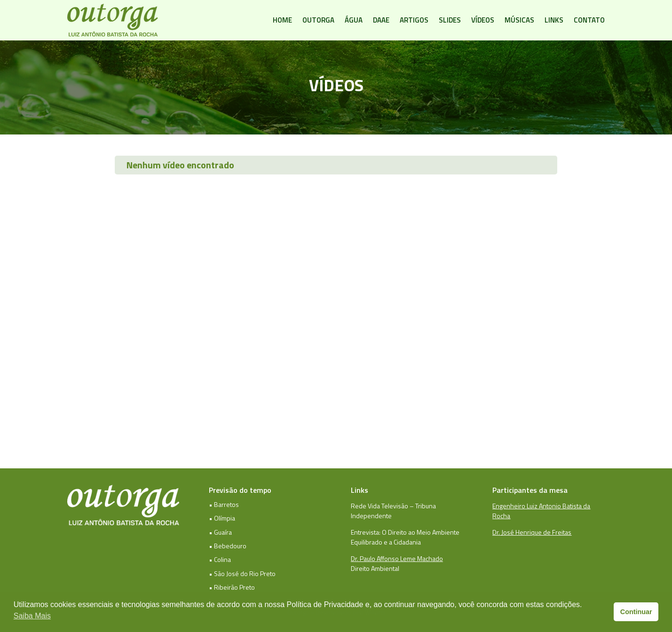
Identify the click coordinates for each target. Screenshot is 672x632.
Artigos (414, 20)
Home (282, 20)
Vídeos (483, 20)
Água (354, 20)
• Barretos (224, 504)
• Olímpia (222, 518)
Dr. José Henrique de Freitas (532, 532)
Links (554, 20)
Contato (589, 20)
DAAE (381, 20)
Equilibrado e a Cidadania (386, 542)
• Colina (220, 559)
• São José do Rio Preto (242, 573)
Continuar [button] (636, 612)
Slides (450, 20)
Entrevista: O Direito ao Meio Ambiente (405, 532)
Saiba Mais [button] (32, 616)
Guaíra (223, 532)
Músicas (519, 20)
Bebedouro (230, 546)
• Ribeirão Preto (232, 587)
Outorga (318, 20)
